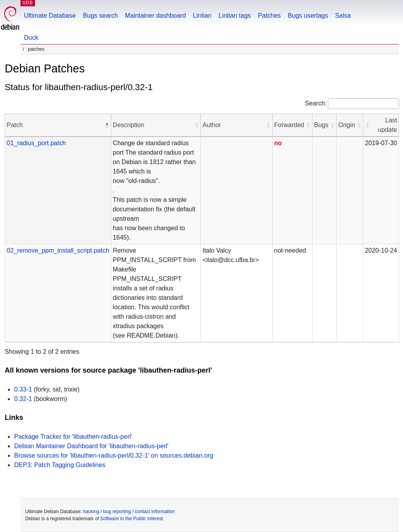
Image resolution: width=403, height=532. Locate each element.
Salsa (343, 16)
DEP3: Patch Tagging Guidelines (60, 465)
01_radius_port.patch (36, 143)
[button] (107, 125)
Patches (269, 16)
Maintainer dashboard (156, 16)
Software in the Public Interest (132, 519)
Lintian (202, 16)
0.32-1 (23, 399)
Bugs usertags (308, 16)
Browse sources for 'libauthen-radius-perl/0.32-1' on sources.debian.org (114, 455)
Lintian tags (235, 16)
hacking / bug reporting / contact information (129, 512)
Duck (31, 38)
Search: (316, 103)
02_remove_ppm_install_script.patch (58, 250)
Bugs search (101, 16)
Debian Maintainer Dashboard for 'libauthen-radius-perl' (91, 446)
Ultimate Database (50, 16)
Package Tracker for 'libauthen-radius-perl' (73, 437)
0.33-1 (23, 389)
